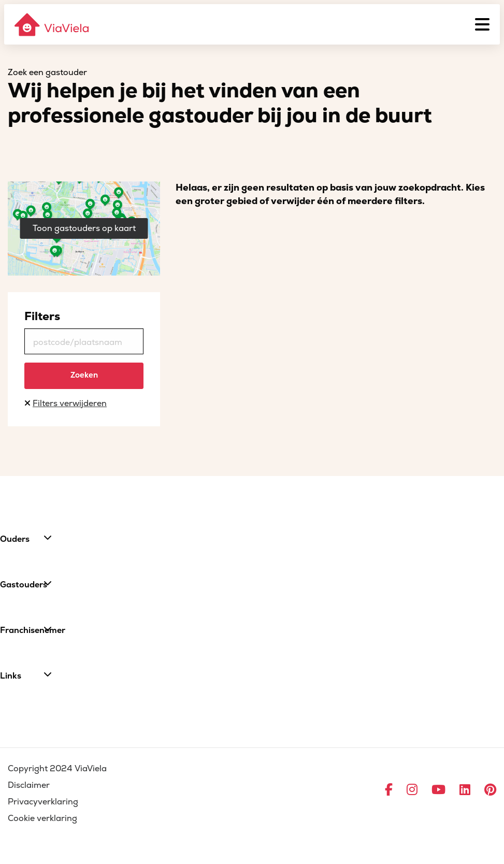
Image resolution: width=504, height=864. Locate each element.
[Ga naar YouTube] (438, 790)
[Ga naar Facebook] (389, 790)
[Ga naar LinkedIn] (465, 790)
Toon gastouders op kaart (84, 228)
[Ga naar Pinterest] (490, 790)
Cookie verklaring (42, 818)
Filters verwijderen (70, 404)
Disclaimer (29, 785)
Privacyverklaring (43, 802)
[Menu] (482, 24)
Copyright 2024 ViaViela (57, 769)
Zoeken (84, 375)
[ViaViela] (52, 25)
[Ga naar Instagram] (412, 790)
